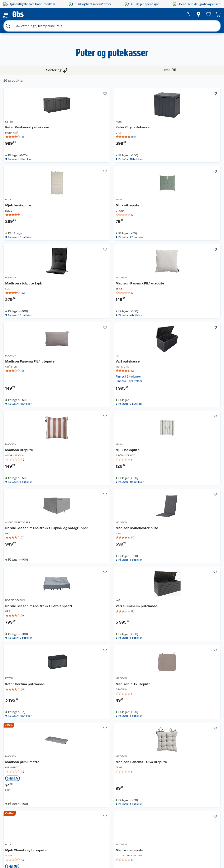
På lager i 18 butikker (144, 168)
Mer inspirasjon (122, 818)
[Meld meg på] (210, 783)
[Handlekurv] (211, 14)
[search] (50, 14)
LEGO (145, 802)
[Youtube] (110, 853)
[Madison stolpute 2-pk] (146, 227)
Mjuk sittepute (90, 233)
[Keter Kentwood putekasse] (97, 123)
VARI (129, 332)
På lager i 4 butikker (192, 272)
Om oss (22, 775)
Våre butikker (26, 785)
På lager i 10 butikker (95, 491)
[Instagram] (120, 853)
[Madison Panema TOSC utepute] (195, 662)
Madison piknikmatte (144, 664)
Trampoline (149, 779)
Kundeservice (59, 775)
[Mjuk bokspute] (97, 444)
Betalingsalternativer (64, 805)
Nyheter (22, 780)
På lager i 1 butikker (94, 382)
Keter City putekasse (144, 129)
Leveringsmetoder (211, 798)
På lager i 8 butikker (192, 168)
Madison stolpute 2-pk (145, 233)
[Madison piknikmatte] (146, 662)
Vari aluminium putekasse (139, 558)
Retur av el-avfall (93, 787)
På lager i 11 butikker (95, 168)
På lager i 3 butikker (143, 382)
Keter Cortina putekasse (186, 558)
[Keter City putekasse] (146, 123)
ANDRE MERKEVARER (139, 442)
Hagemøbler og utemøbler (152, 786)
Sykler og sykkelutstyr (150, 795)
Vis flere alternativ (24, 133)
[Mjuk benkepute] (195, 123)
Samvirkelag (25, 817)
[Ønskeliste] (201, 14)
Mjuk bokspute (90, 447)
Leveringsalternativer (65, 810)
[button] (146, 729)
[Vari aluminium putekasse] (146, 552)
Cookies (56, 837)
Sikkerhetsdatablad (30, 812)
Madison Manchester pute (192, 449)
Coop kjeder (25, 796)
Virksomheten (26, 823)
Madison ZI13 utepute (95, 664)
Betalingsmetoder (181, 798)
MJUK (179, 124)
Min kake (92, 823)
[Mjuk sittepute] (97, 227)
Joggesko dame (148, 826)
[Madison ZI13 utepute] (97, 662)
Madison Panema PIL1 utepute (193, 235)
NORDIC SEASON (88, 551)
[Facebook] (101, 853)
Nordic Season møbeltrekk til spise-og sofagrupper (146, 452)
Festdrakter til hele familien (124, 777)
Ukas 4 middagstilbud (125, 809)
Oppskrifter (122, 802)
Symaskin (148, 819)
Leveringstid (59, 842)
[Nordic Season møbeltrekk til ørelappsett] (97, 552)
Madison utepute (189, 337)
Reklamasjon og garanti (61, 793)
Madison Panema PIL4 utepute (96, 339)
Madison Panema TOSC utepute (194, 667)
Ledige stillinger (28, 801)
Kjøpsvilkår (58, 826)
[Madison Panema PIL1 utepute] (195, 227)
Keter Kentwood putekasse (91, 131)
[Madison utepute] (195, 334)
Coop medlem (95, 780)
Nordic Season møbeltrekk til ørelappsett (90, 560)
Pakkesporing (59, 816)
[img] (97, 143)
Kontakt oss (58, 780)
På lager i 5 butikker (94, 600)
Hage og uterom (43, 24)
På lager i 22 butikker (95, 272)
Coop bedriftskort (94, 816)
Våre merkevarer (28, 791)
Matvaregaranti (96, 800)
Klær (144, 813)
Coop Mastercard (93, 807)
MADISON (132, 228)
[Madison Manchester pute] (195, 444)
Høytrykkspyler (152, 808)
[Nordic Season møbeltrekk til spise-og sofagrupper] (146, 444)
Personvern (58, 832)
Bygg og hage (17, 24)
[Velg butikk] (191, 14)
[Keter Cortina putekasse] (195, 552)
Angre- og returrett (63, 785)
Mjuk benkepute (188, 129)
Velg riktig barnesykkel (123, 795)
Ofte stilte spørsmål (64, 800)
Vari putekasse (139, 337)
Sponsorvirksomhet (30, 828)
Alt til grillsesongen (123, 786)
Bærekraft (23, 807)
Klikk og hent (94, 794)
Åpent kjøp (93, 775)
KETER (82, 124)
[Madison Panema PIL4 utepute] (97, 334)
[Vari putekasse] (146, 334)
